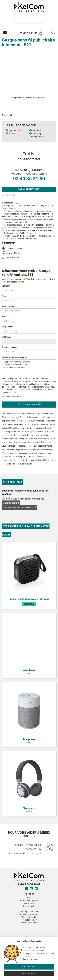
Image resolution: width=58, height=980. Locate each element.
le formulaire (34, 853)
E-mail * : (6, 317)
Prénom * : (6, 286)
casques (6, 494)
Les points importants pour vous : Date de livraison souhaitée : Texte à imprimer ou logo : (29, 367)
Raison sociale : (9, 306)
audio (36, 491)
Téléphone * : (7, 327)
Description (9, 195)
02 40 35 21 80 (31, 33)
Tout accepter (29, 967)
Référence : (7, 337)
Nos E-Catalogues (29, 923)
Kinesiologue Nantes (29, 914)
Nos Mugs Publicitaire (29, 912)
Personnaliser (29, 974)
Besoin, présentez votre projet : (15, 357)
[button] (9, 926)
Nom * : (5, 296)
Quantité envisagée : (11, 347)
